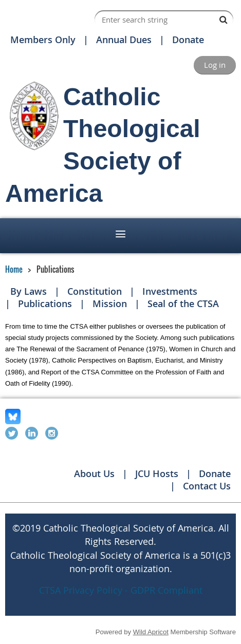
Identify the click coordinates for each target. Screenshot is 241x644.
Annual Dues (124, 40)
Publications (45, 304)
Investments (170, 291)
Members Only (43, 40)
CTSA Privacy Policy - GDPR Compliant (121, 590)
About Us (94, 473)
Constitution (95, 291)
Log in (215, 65)
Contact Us (207, 486)
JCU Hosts (157, 473)
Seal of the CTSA (183, 304)
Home (14, 269)
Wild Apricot (151, 632)
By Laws (29, 291)
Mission (110, 304)
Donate (188, 40)
